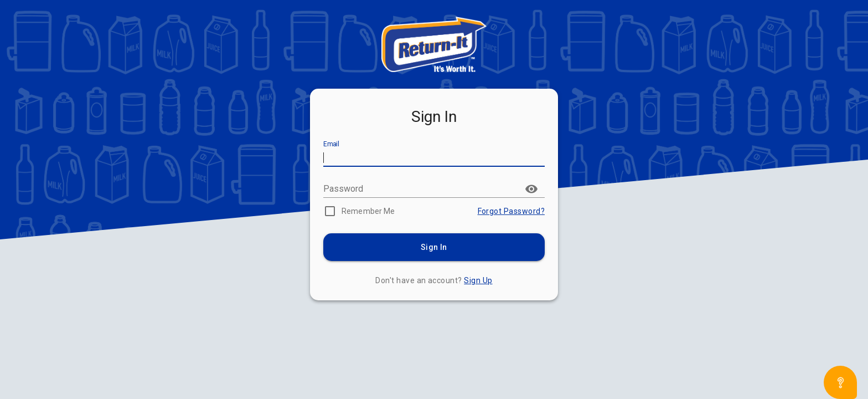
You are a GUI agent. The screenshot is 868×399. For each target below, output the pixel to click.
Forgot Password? (511, 211)
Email (331, 145)
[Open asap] (840, 382)
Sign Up (478, 280)
